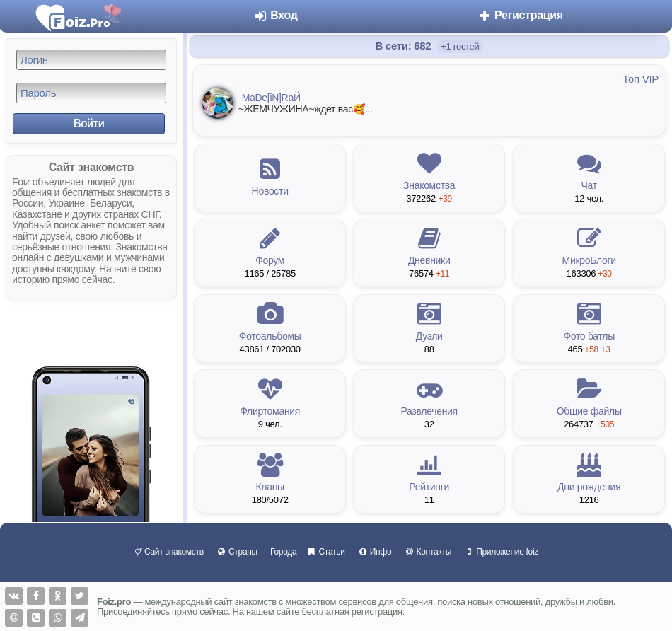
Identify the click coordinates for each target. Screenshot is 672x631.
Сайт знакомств (169, 552)
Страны (237, 552)
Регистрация (520, 15)
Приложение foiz (501, 552)
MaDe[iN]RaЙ (271, 98)
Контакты (428, 552)
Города (283, 552)
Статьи (325, 552)
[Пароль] (91, 93)
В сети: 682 (404, 46)
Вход (276, 15)
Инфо (375, 552)
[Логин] (91, 60)
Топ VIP (641, 79)
